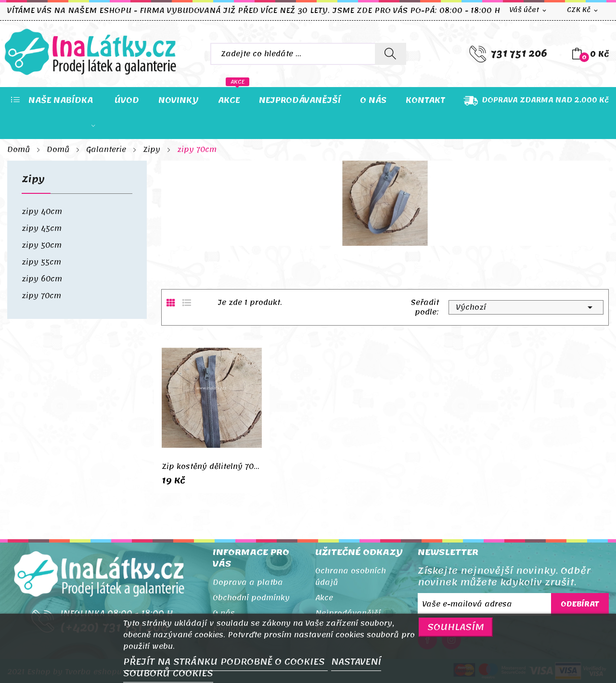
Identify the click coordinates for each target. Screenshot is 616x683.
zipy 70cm (41, 296)
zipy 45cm (42, 228)
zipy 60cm (42, 279)
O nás (224, 613)
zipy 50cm (42, 245)
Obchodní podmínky (251, 598)
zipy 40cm (42, 212)
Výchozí (526, 307)
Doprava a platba (248, 582)
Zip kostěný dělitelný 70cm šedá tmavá (212, 467)
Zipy (33, 182)
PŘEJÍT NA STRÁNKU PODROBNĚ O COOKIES (225, 662)
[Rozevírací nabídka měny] (583, 10)
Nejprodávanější (348, 613)
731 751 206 (519, 54)
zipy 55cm (41, 262)
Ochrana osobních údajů (351, 577)
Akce (324, 598)
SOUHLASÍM (456, 627)
